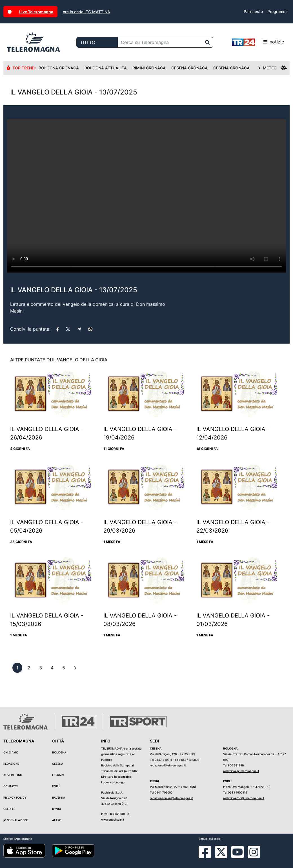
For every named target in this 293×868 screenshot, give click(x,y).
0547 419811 (163, 760)
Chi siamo (11, 752)
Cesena (58, 764)
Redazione (11, 764)
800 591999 (236, 765)
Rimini (56, 809)
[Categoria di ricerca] (97, 42)
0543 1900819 (237, 792)
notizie (258, 42)
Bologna (59, 752)
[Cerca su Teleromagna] (160, 42)
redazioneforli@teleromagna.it (244, 798)
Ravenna (59, 797)
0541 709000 (164, 792)
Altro (57, 820)
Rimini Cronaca (149, 68)
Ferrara (58, 775)
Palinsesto (253, 11)
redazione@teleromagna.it (168, 765)
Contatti (11, 786)
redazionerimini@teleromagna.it (171, 798)
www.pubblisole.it (113, 819)
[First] (75, 668)
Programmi (277, 11)
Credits (9, 809)
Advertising (13, 775)
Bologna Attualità (106, 68)
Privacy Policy (15, 797)
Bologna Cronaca (59, 68)
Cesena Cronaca (189, 68)
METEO (272, 68)
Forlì (56, 786)
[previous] (17, 668)
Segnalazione (16, 820)
